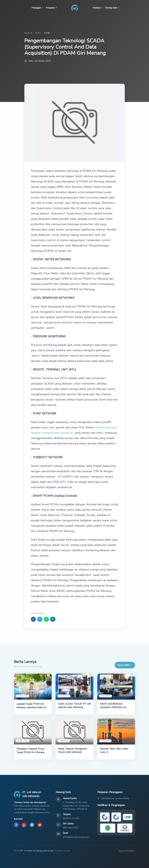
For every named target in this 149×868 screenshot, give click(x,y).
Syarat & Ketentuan (127, 851)
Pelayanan (50, 8)
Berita (38, 33)
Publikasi (96, 8)
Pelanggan (36, 8)
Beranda (28, 33)
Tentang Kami (111, 8)
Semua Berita (125, 665)
